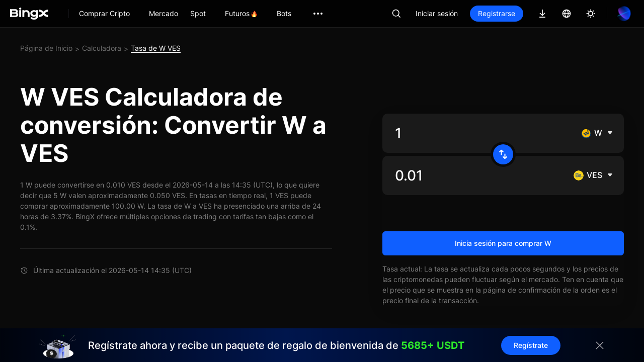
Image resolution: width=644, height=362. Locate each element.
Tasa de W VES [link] (156, 48)
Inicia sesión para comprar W (503, 243)
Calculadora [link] (102, 48)
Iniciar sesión (437, 13)
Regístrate (531, 345)
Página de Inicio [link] (46, 48)
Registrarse (497, 13)
